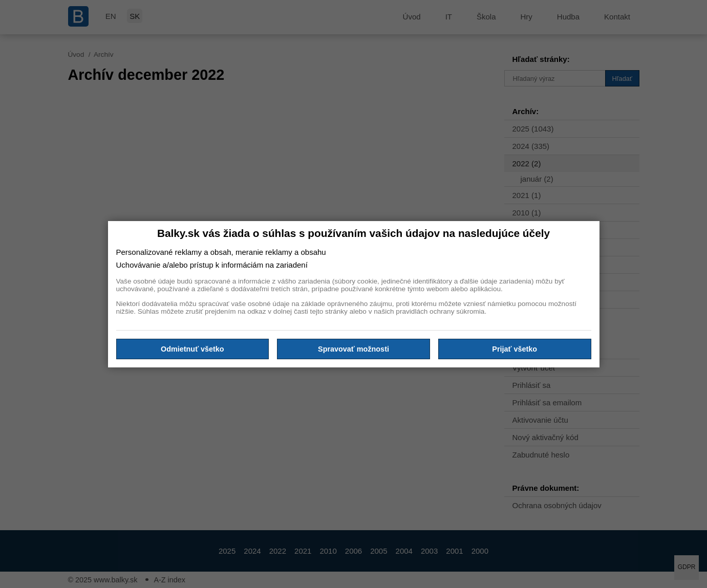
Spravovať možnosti (353, 349)
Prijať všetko (515, 349)
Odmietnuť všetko (192, 349)
